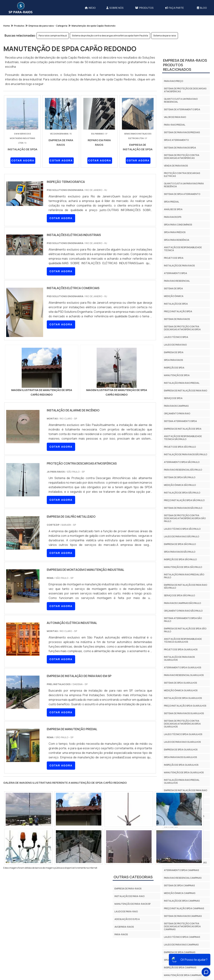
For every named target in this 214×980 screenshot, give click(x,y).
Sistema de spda (173, 288)
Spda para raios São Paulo (180, 552)
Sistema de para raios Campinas (183, 916)
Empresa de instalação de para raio (186, 391)
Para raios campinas (176, 406)
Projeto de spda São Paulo (180, 447)
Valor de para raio (175, 117)
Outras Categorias (133, 877)
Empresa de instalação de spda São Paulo (185, 630)
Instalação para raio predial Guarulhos (182, 781)
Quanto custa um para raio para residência (184, 185)
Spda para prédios (175, 232)
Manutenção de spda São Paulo (183, 567)
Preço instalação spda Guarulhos (185, 706)
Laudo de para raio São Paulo (182, 536)
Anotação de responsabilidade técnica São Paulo (183, 438)
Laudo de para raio (175, 345)
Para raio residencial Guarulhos (184, 675)
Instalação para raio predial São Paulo (184, 576)
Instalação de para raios (179, 266)
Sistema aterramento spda (180, 421)
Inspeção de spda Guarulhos (181, 765)
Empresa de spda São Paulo (180, 544)
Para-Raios (121, 934)
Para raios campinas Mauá (53, 36)
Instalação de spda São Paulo (182, 493)
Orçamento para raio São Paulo (183, 611)
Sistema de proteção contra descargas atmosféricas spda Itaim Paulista (110, 36)
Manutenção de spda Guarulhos (184, 772)
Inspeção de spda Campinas (180, 968)
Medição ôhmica (174, 296)
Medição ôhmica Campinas (180, 893)
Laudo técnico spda (176, 337)
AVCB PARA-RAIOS (124, 927)
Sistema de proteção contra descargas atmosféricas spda (182, 328)
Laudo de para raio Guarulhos (182, 742)
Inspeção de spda (174, 368)
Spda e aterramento (176, 140)
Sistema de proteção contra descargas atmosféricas (182, 157)
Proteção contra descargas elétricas (182, 175)
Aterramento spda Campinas (181, 870)
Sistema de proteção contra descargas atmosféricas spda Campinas (182, 926)
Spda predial (172, 202)
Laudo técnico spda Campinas (182, 937)
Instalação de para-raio (129, 896)
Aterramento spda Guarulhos (183, 667)
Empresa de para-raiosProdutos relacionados (185, 65)
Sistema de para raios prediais (182, 132)
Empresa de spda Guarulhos (181, 750)
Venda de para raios (176, 166)
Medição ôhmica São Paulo (180, 485)
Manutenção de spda (177, 375)
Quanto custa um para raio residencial (181, 100)
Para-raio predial (175, 125)
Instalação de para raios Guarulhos (179, 658)
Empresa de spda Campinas (180, 952)
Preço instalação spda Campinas (184, 908)
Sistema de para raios (165, 36)
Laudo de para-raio (126, 911)
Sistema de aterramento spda (182, 109)
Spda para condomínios (178, 225)
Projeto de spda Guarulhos (181, 649)
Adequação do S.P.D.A (127, 919)
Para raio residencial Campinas (183, 878)
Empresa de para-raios (128, 889)
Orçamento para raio (177, 413)
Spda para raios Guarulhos (180, 757)
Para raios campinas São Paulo (182, 603)
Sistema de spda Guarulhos (180, 683)
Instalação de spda (176, 304)
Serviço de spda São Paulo (179, 595)
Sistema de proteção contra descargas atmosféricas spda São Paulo (185, 518)
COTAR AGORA (23, 160)
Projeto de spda (174, 258)
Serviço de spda (173, 398)
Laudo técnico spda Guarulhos (183, 734)
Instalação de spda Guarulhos (183, 698)
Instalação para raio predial (182, 383)
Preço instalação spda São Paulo (184, 500)
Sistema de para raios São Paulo (183, 508)
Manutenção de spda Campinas (183, 975)
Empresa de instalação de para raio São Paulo (186, 586)
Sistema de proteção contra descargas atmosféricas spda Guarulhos (182, 724)
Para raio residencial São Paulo (183, 470)
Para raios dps (173, 217)
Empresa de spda (174, 352)
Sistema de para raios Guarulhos (184, 713)
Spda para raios (173, 360)
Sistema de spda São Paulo (180, 477)
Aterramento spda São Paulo (182, 462)
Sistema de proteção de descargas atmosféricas (185, 90)
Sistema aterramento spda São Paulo (183, 620)
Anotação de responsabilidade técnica (183, 249)
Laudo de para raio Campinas (181, 945)
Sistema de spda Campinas (179, 885)
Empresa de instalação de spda (183, 429)
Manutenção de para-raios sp (132, 904)
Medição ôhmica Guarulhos (181, 690)
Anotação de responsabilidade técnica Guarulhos (183, 640)
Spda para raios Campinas (179, 960)
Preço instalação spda (178, 311)
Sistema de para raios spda (180, 148)
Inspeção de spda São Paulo (180, 559)
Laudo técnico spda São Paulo (182, 529)
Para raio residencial (177, 281)
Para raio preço (174, 81)
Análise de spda (173, 209)
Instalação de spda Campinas (182, 901)
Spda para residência (177, 240)
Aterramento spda (176, 273)
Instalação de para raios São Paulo (186, 454)
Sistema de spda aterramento (182, 194)
